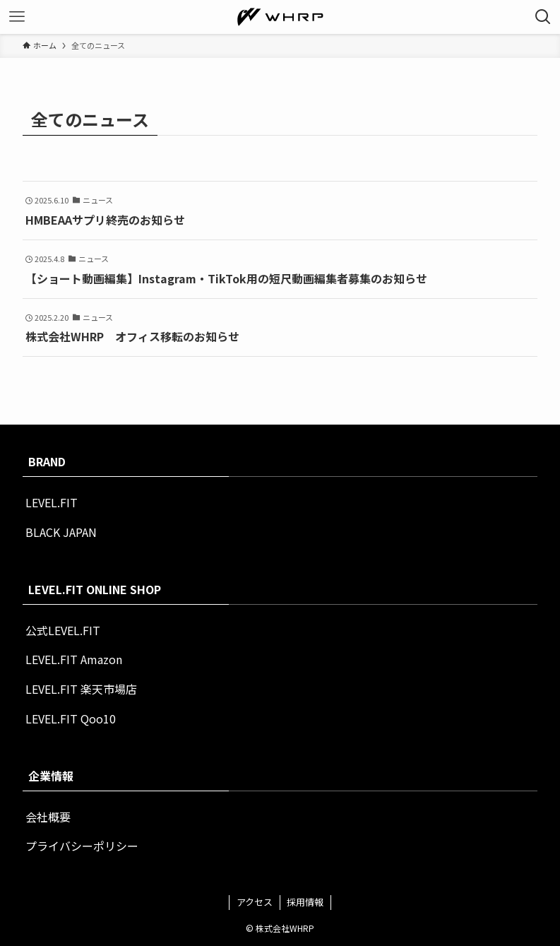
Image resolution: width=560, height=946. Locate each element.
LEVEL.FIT (52, 502)
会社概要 (48, 817)
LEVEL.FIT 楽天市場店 (81, 689)
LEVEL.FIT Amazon (74, 659)
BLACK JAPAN (61, 532)
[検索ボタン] (543, 17)
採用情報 (305, 902)
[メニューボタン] (17, 17)
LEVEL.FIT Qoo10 (71, 719)
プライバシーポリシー (82, 846)
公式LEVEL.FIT (63, 630)
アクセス (255, 902)
